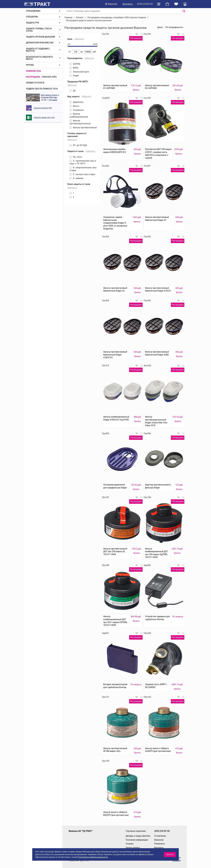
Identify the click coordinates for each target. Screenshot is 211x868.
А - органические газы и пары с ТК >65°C (83, 162)
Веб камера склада (49, 95)
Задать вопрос (133, 848)
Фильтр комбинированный (79, 115)
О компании (160, 836)
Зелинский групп (79, 72)
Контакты (128, 4)
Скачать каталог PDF (43, 108)
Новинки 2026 (33, 71)
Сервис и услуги (35, 83)
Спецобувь (32, 17)
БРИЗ (74, 68)
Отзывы (130, 844)
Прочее (30, 65)
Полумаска (77, 110)
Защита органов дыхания (40, 37)
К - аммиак (76, 178)
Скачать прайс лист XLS (44, 117)
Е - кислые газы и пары (82, 174)
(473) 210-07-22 (145, 4)
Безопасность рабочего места (39, 58)
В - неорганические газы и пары (83, 169)
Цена (159, 27)
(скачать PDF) (49, 77)
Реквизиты (160, 844)
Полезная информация (137, 840)
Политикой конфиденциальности (93, 857)
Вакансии (159, 840)
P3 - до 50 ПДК (78, 145)
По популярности (174, 27)
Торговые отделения (136, 831)
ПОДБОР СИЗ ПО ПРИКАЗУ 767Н (42, 89)
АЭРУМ (75, 64)
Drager (74, 76)
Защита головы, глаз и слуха (39, 30)
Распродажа (33, 77)
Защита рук (32, 23)
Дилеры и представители (138, 836)
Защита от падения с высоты (38, 50)
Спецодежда (33, 11)
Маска (74, 106)
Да (73, 91)
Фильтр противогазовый (83, 127)
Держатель (77, 102)
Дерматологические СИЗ (40, 43)
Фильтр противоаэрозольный (80, 122)
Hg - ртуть (76, 157)
